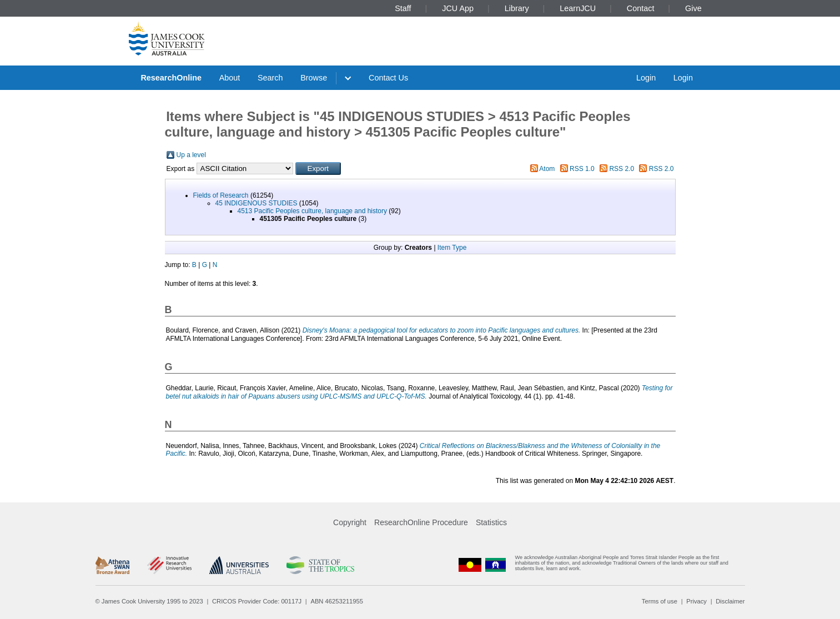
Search (270, 78)
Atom (547, 169)
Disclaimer (730, 601)
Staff (403, 8)
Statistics (491, 522)
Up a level (191, 155)
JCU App (458, 8)
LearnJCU (578, 8)
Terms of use (660, 601)
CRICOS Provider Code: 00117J (257, 601)
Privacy (696, 601)
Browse (314, 78)
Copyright (350, 522)
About (230, 78)
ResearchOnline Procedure (421, 522)
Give (693, 8)
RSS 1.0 (582, 169)
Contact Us (388, 78)
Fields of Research (221, 195)
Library (517, 8)
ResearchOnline (171, 78)
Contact (641, 8)
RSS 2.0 (622, 169)
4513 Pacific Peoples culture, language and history (313, 211)
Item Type (452, 248)
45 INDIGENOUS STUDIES (256, 203)
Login (646, 78)
